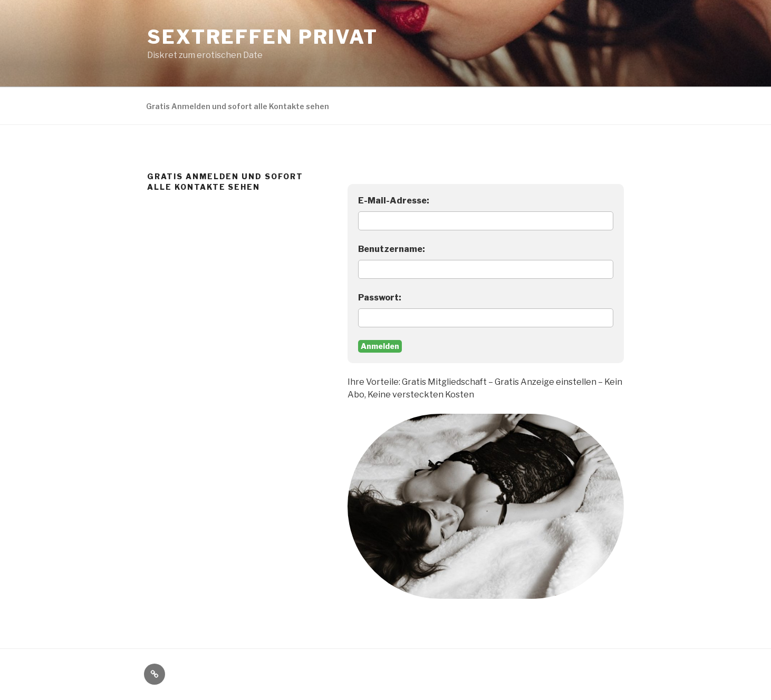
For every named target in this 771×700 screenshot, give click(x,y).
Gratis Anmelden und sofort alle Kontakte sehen (238, 106)
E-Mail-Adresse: (394, 201)
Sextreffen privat (263, 37)
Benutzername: (392, 249)
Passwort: (380, 298)
